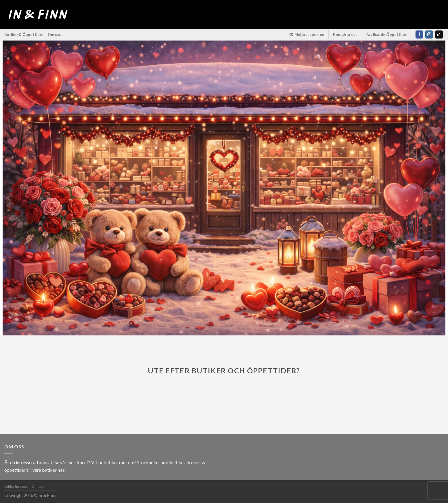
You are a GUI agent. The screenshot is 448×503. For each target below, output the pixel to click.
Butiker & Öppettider (24, 34)
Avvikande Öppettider (387, 34)
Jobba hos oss (16, 486)
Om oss (54, 34)
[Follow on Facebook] (419, 34)
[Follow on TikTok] (439, 34)
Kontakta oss (345, 34)
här (61, 470)
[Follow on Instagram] (429, 34)
